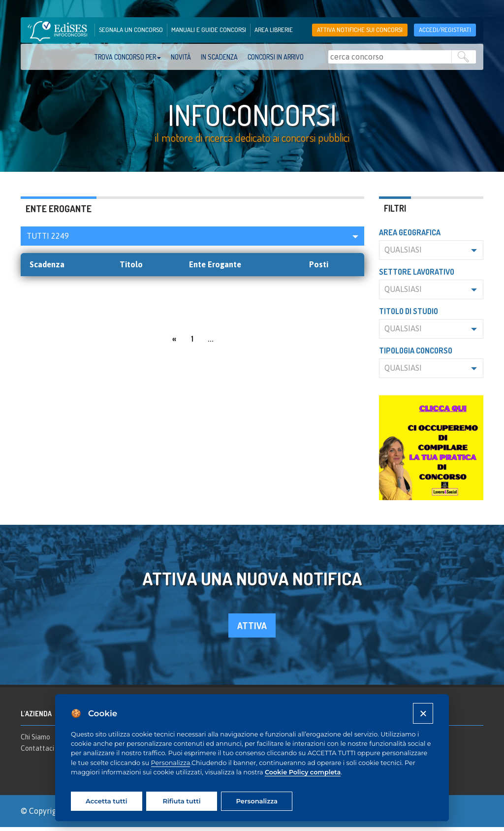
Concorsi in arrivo (276, 57)
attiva (252, 629)
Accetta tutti (106, 801)
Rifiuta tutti (181, 801)
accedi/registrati (445, 30)
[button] (192, 240)
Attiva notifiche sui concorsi (360, 30)
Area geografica (410, 236)
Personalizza (171, 763)
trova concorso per (128, 57)
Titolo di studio (409, 315)
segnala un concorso (131, 30)
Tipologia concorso (416, 354)
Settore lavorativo (417, 276)
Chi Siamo (35, 740)
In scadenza (219, 57)
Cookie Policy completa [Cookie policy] (303, 772)
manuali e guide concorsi (209, 30)
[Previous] (174, 342)
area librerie (274, 30)
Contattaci (37, 752)
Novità (181, 57)
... (211, 343)
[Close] (423, 713)
